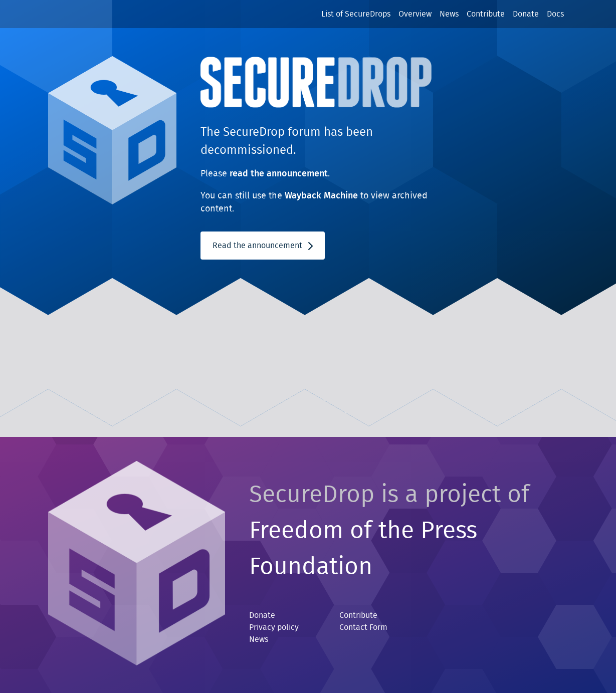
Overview (415, 14)
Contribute (486, 14)
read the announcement (279, 174)
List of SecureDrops (356, 14)
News (449, 14)
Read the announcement (263, 246)
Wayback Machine (321, 196)
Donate (526, 14)
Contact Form (363, 627)
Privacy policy (274, 627)
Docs (555, 14)
